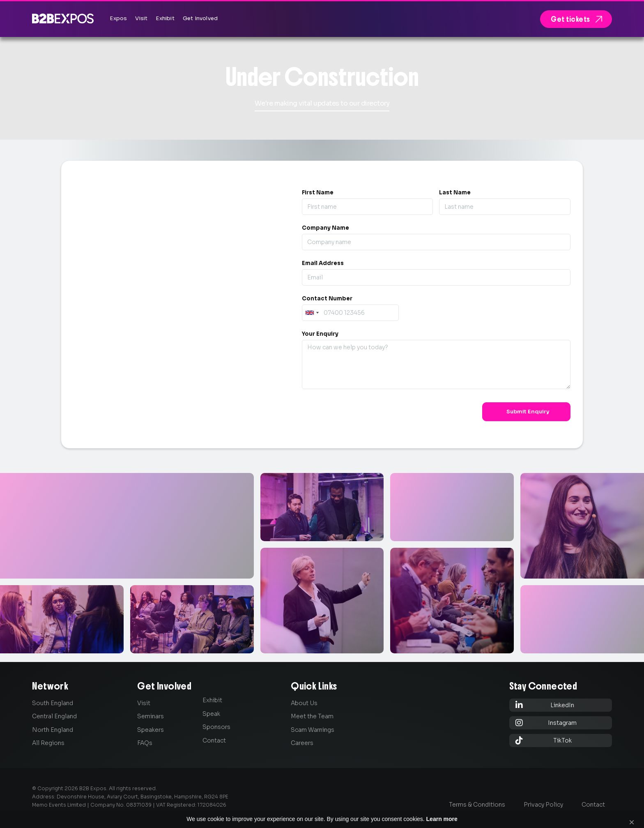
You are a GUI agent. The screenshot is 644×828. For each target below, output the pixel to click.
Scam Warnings (313, 730)
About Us (304, 703)
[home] (63, 18)
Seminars (151, 716)
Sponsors (216, 727)
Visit (144, 703)
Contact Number (327, 299)
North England (53, 730)
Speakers (151, 730)
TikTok (544, 740)
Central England (54, 716)
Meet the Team (312, 716)
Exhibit (212, 700)
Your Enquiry (320, 334)
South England (53, 703)
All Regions (48, 743)
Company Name (325, 228)
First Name (318, 193)
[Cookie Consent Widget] (322, 816)
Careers (302, 743)
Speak (211, 714)
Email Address (323, 263)
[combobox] (312, 313)
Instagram (546, 723)
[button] (632, 816)
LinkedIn (545, 705)
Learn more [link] (458, 816)
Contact (214, 740)
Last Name (455, 193)
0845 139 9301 (123, 303)
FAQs (145, 743)
